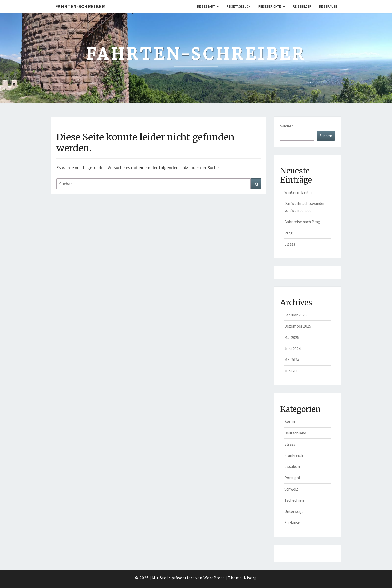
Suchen (287, 126)
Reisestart (206, 6)
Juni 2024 (292, 349)
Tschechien (294, 500)
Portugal (292, 478)
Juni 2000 (292, 371)
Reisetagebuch (239, 6)
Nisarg (250, 578)
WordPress (214, 578)
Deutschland (295, 433)
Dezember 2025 (298, 326)
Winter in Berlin (298, 192)
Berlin (290, 421)
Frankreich (294, 455)
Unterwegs (294, 511)
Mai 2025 (292, 337)
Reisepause (328, 6)
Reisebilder (302, 6)
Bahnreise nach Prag (302, 222)
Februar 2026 (295, 315)
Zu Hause (292, 522)
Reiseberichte (270, 6)
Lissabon (292, 466)
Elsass (290, 244)
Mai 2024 (292, 360)
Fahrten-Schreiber (80, 6)
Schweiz (291, 489)
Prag (288, 233)
